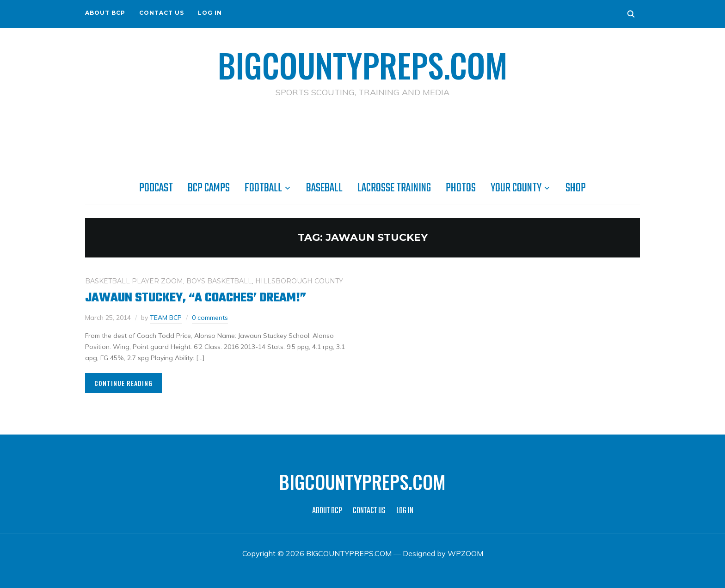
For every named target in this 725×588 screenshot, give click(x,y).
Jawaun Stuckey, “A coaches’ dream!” (196, 298)
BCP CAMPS (209, 188)
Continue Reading (123, 383)
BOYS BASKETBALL (219, 281)
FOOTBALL (263, 188)
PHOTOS (461, 188)
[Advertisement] (362, 139)
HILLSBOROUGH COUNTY (299, 281)
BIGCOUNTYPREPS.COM (363, 65)
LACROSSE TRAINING (394, 188)
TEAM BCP (166, 318)
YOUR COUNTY (516, 188)
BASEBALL (324, 188)
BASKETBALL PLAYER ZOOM (134, 281)
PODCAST (156, 188)
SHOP (576, 188)
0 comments (210, 318)
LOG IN (210, 13)
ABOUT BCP (105, 13)
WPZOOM (465, 553)
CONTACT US (162, 13)
